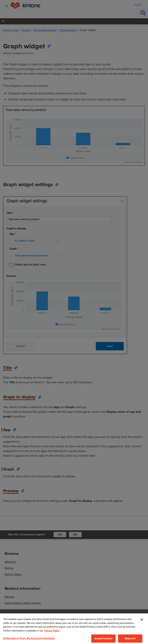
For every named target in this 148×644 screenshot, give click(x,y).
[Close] (142, 628)
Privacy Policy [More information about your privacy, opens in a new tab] (52, 639)
